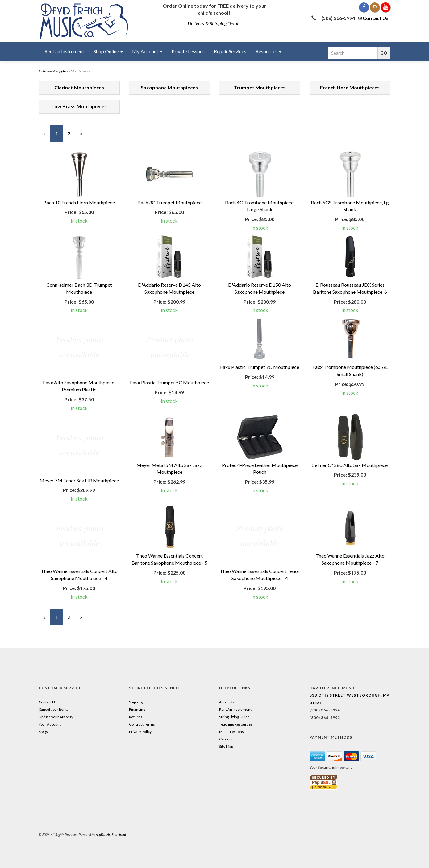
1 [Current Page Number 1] (59, 136)
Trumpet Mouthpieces (260, 87)
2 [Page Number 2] (71, 133)
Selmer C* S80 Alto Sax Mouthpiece (350, 465)
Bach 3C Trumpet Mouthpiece (169, 202)
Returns (136, 717)
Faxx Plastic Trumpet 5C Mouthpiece (169, 382)
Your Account (50, 724)
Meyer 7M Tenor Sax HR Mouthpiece (79, 480)
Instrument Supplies (53, 71)
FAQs (43, 732)
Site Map (226, 746)
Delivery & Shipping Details (214, 23)
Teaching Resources (236, 724)
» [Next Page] (84, 136)
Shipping (136, 702)
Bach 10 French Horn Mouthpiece (79, 202)
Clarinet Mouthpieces (79, 87)
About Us (227, 702)
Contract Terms (142, 724)
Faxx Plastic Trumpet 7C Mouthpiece (260, 367)
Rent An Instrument (235, 709)
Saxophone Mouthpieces (169, 87)
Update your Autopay (56, 717)
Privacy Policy (140, 732)
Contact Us (376, 18)
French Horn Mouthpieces (350, 87)
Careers (226, 739)
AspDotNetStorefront (111, 835)
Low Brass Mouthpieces (79, 106)
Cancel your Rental (54, 709)
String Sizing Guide (234, 717)
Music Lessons (231, 732)
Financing (137, 709)
